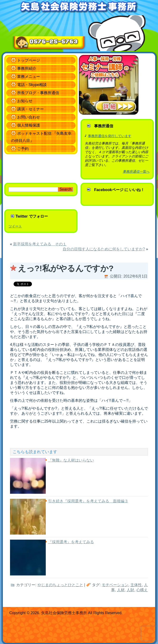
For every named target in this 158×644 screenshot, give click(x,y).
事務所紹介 (27, 68)
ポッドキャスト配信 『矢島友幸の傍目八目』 (41, 137)
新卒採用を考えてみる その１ (40, 244)
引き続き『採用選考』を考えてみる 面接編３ (88, 501)
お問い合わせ (29, 117)
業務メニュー (29, 77)
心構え (142, 590)
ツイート (15, 226)
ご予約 (23, 149)
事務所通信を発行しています (110, 136)
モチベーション (115, 585)
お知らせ (25, 101)
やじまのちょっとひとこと (60, 585)
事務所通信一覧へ (136, 172)
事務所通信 (104, 126)
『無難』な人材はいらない (71, 460)
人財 (130, 590)
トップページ (29, 60)
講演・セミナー (31, 109)
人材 (121, 590)
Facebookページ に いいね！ (119, 190)
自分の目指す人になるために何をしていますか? (104, 249)
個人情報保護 (29, 125)
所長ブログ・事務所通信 (38, 93)
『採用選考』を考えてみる (71, 542)
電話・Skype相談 (32, 85)
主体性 (136, 585)
